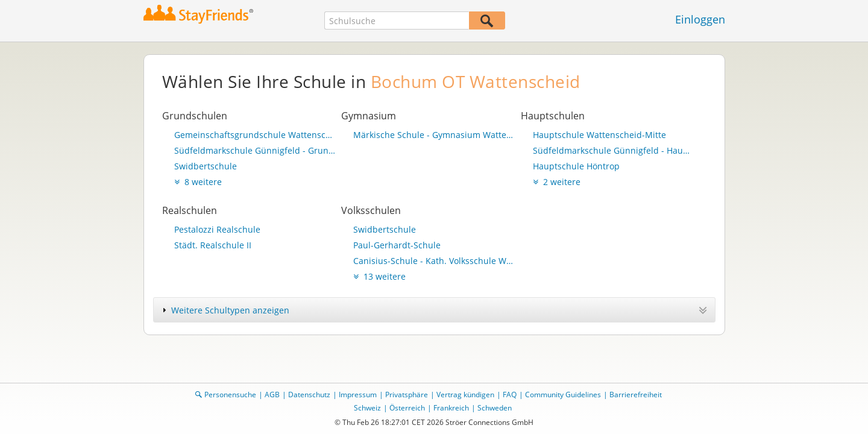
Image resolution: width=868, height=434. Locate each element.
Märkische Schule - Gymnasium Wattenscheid (434, 135)
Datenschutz (309, 395)
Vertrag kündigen (465, 395)
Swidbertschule (206, 166)
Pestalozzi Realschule (217, 229)
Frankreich (451, 408)
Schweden (495, 408)
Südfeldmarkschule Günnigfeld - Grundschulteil (255, 150)
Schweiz (367, 408)
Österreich (407, 408)
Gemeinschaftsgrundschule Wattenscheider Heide (255, 135)
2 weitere (557, 182)
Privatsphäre (407, 395)
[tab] (434, 310)
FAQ (510, 395)
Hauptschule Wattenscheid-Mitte (599, 135)
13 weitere (379, 276)
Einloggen (700, 19)
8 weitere (198, 182)
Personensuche (230, 395)
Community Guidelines (563, 395)
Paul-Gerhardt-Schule (397, 245)
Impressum (358, 395)
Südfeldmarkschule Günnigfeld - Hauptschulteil (614, 150)
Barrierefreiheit (636, 395)
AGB (272, 395)
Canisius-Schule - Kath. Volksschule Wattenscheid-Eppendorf (434, 261)
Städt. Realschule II (213, 245)
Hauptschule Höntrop (576, 166)
